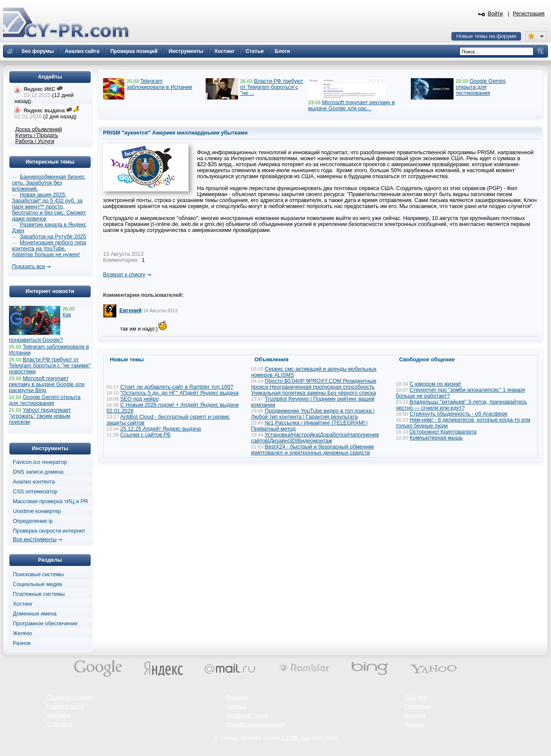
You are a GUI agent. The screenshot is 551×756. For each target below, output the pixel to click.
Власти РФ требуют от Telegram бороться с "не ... (272, 87)
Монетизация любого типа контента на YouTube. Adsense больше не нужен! (49, 249)
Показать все (28, 267)
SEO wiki (416, 697)
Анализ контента (34, 482)
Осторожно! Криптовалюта (443, 432)
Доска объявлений (39, 129)
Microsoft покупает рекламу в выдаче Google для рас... (352, 105)
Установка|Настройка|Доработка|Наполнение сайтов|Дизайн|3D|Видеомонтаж (315, 438)
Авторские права (247, 715)
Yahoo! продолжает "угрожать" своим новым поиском (40, 416)
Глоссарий (418, 706)
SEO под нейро (139, 399)
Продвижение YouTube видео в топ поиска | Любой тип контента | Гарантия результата (313, 414)
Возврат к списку (124, 275)
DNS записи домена (38, 472)
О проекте (60, 724)
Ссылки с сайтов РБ (145, 435)
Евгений (130, 311)
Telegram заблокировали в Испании (159, 84)
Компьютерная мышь (436, 438)
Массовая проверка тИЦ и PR (50, 501)
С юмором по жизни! (435, 384)
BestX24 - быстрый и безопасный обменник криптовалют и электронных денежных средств (312, 450)
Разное (22, 643)
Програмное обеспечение (45, 624)
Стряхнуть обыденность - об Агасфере (458, 414)
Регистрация (529, 14)
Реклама (237, 697)
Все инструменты (35, 539)
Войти (495, 14)
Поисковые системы (38, 574)
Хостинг (23, 604)
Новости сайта (65, 706)
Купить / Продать (37, 135)
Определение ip (33, 521)
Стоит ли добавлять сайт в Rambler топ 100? (177, 387)
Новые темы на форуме (486, 36)
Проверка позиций (70, 697)
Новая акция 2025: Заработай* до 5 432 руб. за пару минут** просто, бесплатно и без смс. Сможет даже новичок (49, 207)
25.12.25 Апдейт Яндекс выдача (161, 429)
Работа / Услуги (35, 141)
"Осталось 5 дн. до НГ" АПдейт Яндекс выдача (179, 393)
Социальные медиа (37, 584)
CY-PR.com (295, 738)
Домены (415, 715)
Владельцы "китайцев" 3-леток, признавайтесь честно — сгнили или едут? (461, 405)
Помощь (237, 706)
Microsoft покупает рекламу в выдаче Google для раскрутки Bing (47, 384)
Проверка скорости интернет (49, 531)
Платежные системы (39, 594)
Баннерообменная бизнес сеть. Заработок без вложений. (49, 183)
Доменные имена (35, 614)
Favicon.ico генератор (40, 462)
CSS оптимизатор (35, 492)
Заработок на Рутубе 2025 (53, 237)
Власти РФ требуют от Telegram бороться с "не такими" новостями (50, 366)
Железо (22, 633)
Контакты (59, 715)
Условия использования (256, 724)
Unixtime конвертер (37, 511)
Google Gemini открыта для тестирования (481, 87)
